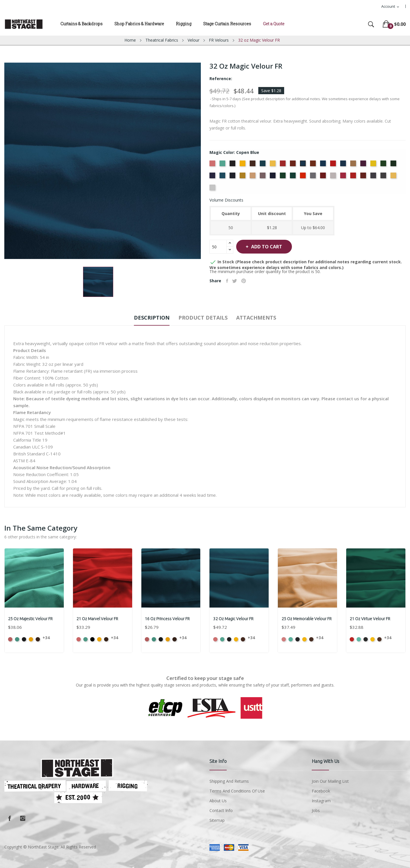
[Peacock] (293, 177)
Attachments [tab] (266, 318)
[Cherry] (283, 165)
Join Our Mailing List (330, 781)
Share (228, 281)
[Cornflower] (324, 165)
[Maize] (243, 177)
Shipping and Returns (229, 781)
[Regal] (354, 177)
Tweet (237, 281)
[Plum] (324, 177)
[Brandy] (243, 165)
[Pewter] (314, 177)
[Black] (233, 165)
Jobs (316, 810)
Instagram (23, 818)
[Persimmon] (304, 177)
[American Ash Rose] (213, 165)
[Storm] (374, 177)
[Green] (384, 165)
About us (218, 801)
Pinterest (248, 281)
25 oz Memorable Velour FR (307, 619)
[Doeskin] (354, 165)
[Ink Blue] (233, 177)
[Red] (344, 177)
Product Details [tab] (203, 318)
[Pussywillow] (334, 177)
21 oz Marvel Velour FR (98, 619)
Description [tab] (142, 318)
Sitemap (217, 820)
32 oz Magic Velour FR (234, 619)
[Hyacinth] (213, 177)
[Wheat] (394, 177)
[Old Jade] (283, 177)
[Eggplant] (364, 165)
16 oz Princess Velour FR (168, 619)
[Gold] (374, 165)
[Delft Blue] (344, 165)
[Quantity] (218, 247)
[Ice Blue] (223, 177)
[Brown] (253, 165)
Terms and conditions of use (237, 791)
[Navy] (273, 177)
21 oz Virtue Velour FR (371, 619)
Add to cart (272, 247)
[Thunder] (384, 177)
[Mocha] (253, 177)
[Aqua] (223, 165)
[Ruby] (364, 177)
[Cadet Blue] (263, 165)
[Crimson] (334, 165)
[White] (213, 189)
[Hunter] (394, 165)
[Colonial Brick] (293, 165)
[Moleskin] (263, 177)
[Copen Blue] (304, 165)
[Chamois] (273, 165)
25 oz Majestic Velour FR (31, 619)
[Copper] (314, 165)
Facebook (9, 818)
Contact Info (221, 810)
